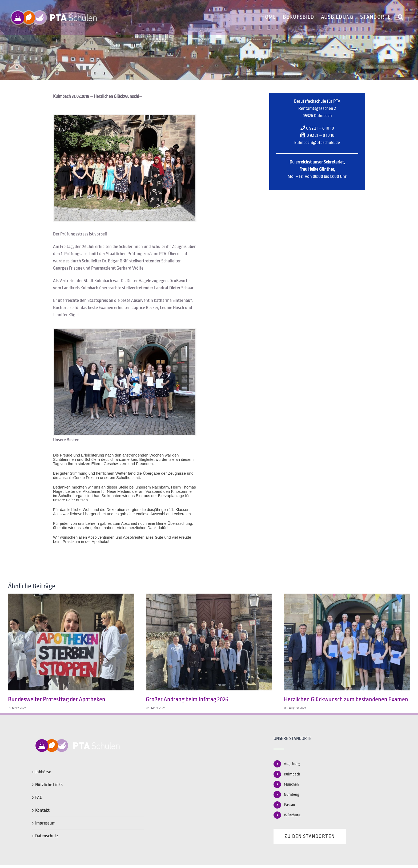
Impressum (45, 823)
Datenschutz (47, 836)
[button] (401, 16)
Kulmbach (292, 774)
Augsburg (292, 764)
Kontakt (42, 810)
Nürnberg (292, 795)
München (291, 784)
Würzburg (292, 815)
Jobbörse (43, 772)
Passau (290, 805)
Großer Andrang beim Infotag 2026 (187, 699)
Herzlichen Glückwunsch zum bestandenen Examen (346, 699)
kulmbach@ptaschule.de (317, 143)
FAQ (39, 797)
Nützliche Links (49, 785)
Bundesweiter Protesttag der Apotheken (57, 699)
